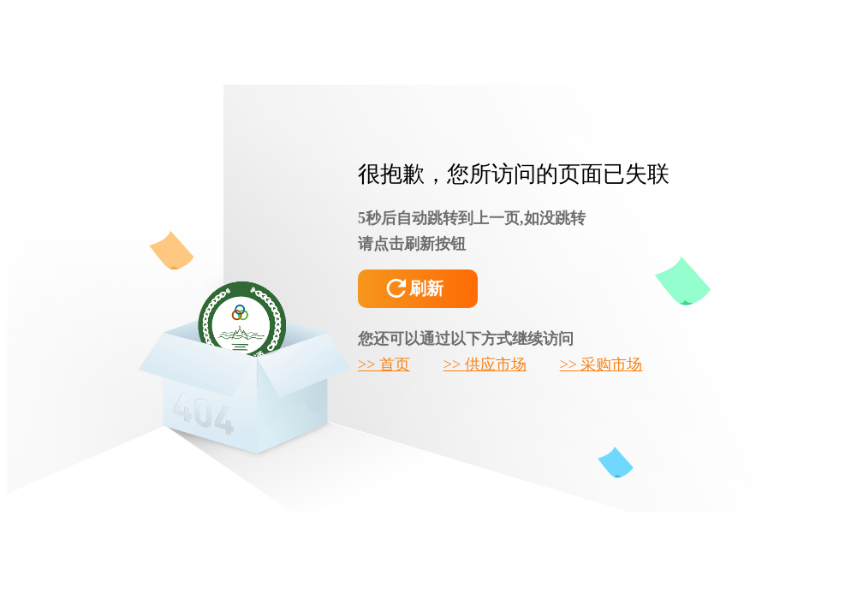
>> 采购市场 (601, 364)
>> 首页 (384, 364)
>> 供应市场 (485, 364)
